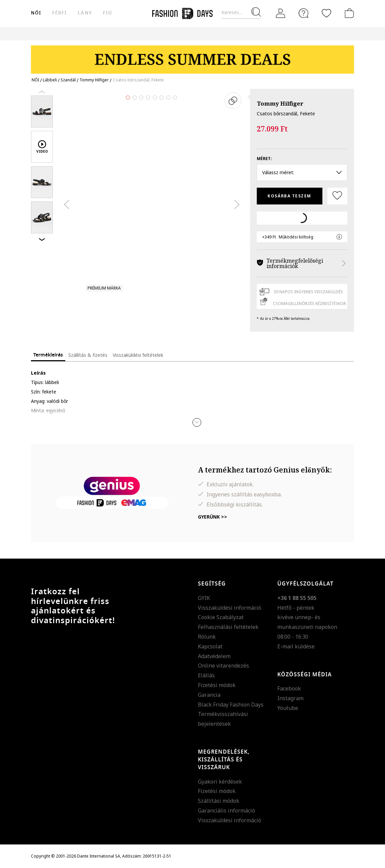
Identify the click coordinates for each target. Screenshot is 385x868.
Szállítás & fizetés (88, 355)
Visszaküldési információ (230, 608)
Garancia (209, 695)
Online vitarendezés (223, 666)
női (36, 13)
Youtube (288, 708)
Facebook (289, 688)
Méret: (264, 159)
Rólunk (207, 637)
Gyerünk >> (213, 517)
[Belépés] (281, 13)
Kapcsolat (210, 646)
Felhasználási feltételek (228, 627)
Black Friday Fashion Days (231, 705)
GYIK (204, 598)
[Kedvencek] (326, 13)
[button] (197, 422)
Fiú (108, 13)
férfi (60, 13)
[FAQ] (304, 13)
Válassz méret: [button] (302, 172)
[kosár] (348, 13)
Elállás (206, 675)
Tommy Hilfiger (280, 103)
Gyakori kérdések (220, 782)
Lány (85, 13)
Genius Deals (260, 33)
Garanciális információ (226, 810)
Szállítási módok (219, 801)
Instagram (290, 698)
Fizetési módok (217, 685)
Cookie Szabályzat (221, 617)
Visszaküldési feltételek (138, 355)
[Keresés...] (241, 13)
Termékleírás (48, 355)
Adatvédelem (214, 656)
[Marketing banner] (193, 56)
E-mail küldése (296, 646)
